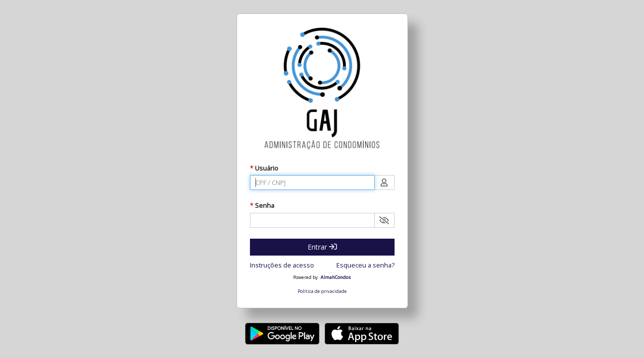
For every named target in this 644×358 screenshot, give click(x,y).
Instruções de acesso (282, 265)
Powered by (306, 277)
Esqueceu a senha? (365, 265)
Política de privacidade (322, 291)
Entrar (322, 247)
